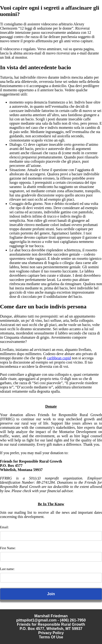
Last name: (7, 569)
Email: (4, 527)
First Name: (8, 548)
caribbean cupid (59, 358)
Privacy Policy (51, 633)
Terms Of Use (51, 637)
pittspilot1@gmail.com (36, 620)
